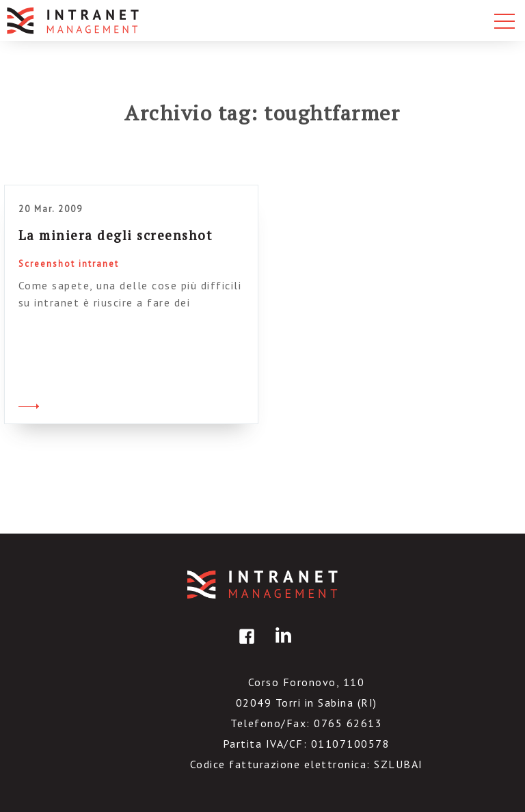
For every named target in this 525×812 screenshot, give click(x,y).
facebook (245, 646)
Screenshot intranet (69, 264)
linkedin (281, 646)
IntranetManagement (262, 585)
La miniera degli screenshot (116, 235)
